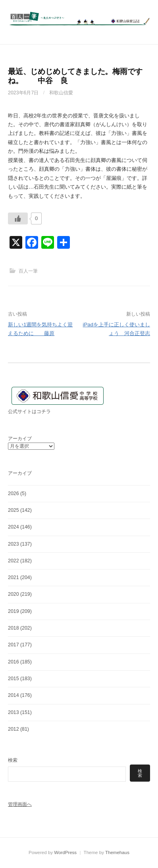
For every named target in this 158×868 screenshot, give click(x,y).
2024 (13, 527)
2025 (13, 510)
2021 (13, 577)
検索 (13, 760)
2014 (13, 695)
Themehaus (117, 852)
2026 (13, 493)
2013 (13, 712)
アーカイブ (20, 439)
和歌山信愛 (61, 93)
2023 (13, 544)
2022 (13, 561)
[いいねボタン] (18, 218)
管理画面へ (20, 804)
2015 (13, 679)
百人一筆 (28, 271)
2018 (13, 628)
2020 (13, 594)
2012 (13, 729)
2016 (13, 662)
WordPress (65, 852)
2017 (13, 645)
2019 (13, 611)
